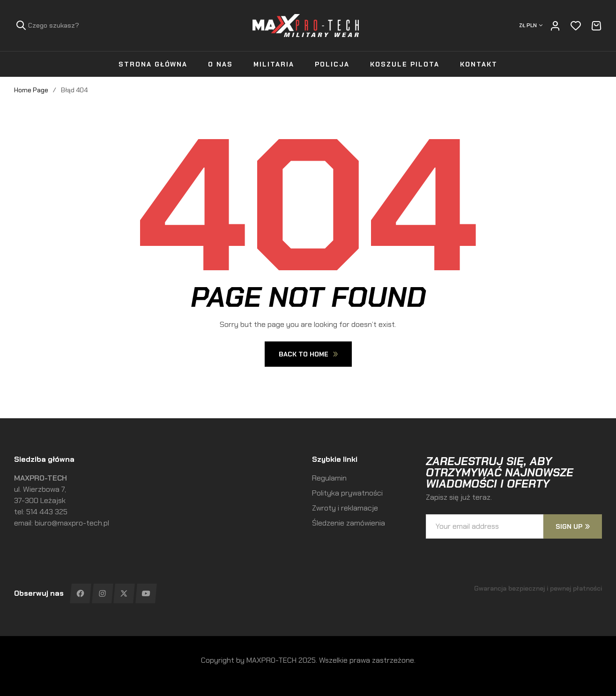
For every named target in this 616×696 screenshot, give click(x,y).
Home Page (31, 90)
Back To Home (308, 354)
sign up (573, 526)
